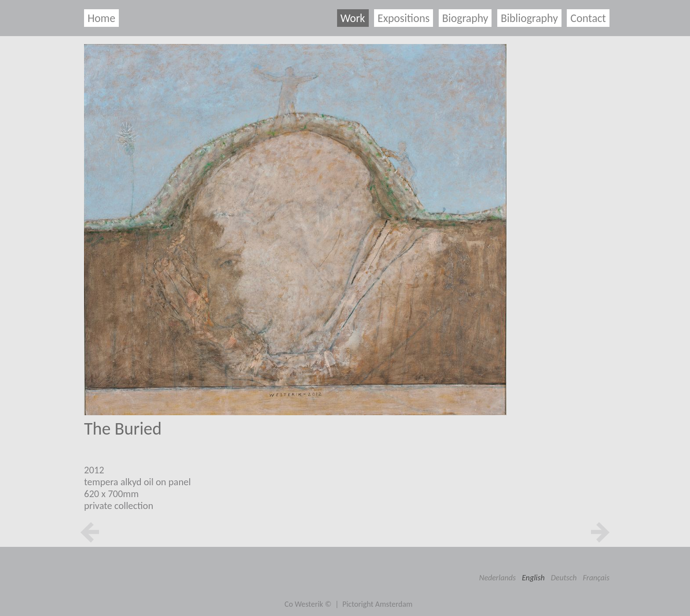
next (600, 532)
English (533, 578)
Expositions (404, 18)
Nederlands (497, 578)
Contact (588, 18)
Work (353, 18)
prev (90, 532)
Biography (465, 18)
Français (596, 578)
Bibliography (529, 18)
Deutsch (564, 578)
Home (101, 18)
